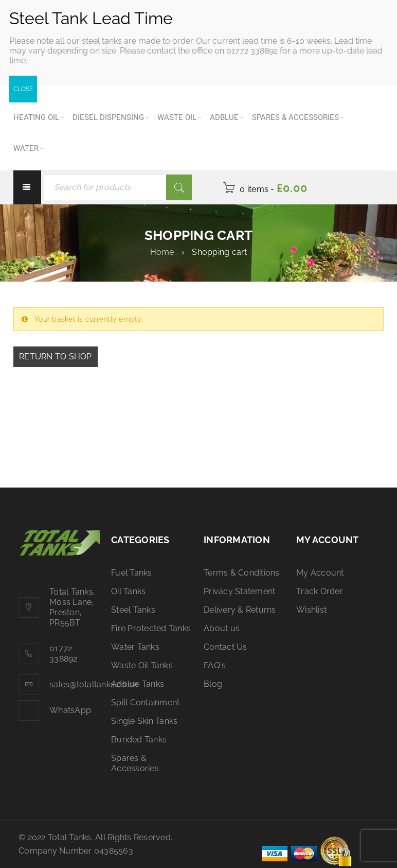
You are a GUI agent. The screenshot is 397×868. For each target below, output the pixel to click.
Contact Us (225, 647)
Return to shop (56, 357)
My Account (320, 573)
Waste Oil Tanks (142, 665)
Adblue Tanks (138, 684)
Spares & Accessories (135, 763)
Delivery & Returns (240, 610)
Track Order (320, 591)
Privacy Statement (239, 591)
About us (222, 628)
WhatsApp (70, 710)
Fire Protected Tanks (151, 628)
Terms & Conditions (242, 573)
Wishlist (311, 610)
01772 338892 (64, 654)
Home (162, 252)
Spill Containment (145, 702)
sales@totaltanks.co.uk (94, 684)
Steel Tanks (133, 610)
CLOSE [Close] (23, 89)
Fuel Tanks (132, 573)
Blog (213, 684)
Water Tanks (135, 647)
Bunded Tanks (139, 740)
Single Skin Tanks (144, 721)
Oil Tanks (128, 591)
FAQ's (215, 665)
